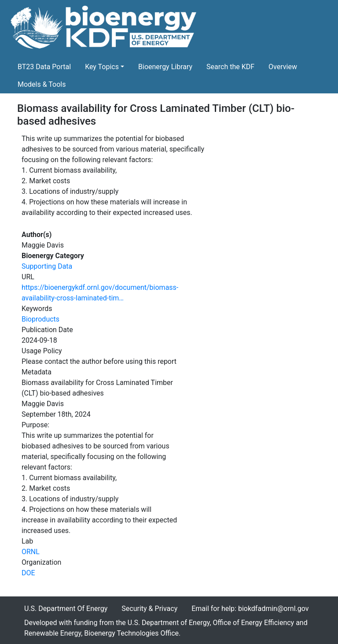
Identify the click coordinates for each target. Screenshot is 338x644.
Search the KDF (230, 67)
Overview (283, 67)
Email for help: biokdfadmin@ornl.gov (250, 609)
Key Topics (102, 67)
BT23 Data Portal (44, 67)
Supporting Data (47, 266)
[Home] (105, 29)
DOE (28, 573)
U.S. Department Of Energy (66, 609)
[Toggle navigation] (315, 29)
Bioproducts (40, 319)
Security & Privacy (149, 609)
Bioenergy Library (165, 67)
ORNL (31, 552)
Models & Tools (42, 84)
